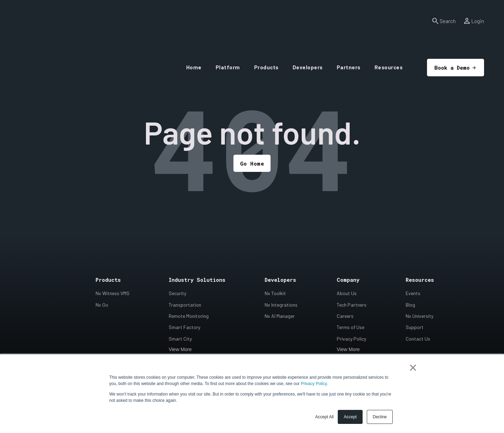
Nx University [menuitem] (419, 316)
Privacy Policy (314, 384)
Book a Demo (437, 46)
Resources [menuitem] (420, 280)
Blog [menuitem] (410, 305)
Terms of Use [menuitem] (351, 328)
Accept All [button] (325, 417)
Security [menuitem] (177, 294)
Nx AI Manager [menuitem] (280, 316)
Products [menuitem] (108, 280)
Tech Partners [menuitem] (352, 305)
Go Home (252, 163)
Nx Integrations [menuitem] (281, 305)
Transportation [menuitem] (185, 305)
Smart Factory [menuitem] (184, 328)
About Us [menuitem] (347, 294)
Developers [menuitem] (280, 280)
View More (180, 350)
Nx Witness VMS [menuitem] (113, 294)
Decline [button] (380, 417)
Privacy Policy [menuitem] (351, 339)
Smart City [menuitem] (180, 339)
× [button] (413, 368)
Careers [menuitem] (345, 316)
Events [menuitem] (413, 294)
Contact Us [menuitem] (418, 339)
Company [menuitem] (348, 280)
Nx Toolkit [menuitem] (275, 294)
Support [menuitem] (415, 328)
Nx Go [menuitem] (102, 305)
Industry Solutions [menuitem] (197, 280)
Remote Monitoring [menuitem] (189, 316)
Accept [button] (350, 417)
